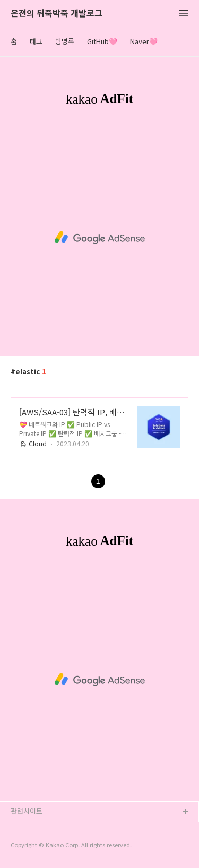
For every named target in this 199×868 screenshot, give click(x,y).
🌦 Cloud (33, 443)
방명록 (65, 41)
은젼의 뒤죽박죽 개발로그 (57, 14)
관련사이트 (27, 811)
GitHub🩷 (102, 41)
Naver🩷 (144, 41)
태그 (36, 41)
